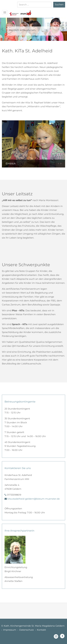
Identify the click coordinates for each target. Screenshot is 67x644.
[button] (14, 12)
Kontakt (41, 630)
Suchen (59, 5)
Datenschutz (27, 630)
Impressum (10, 630)
